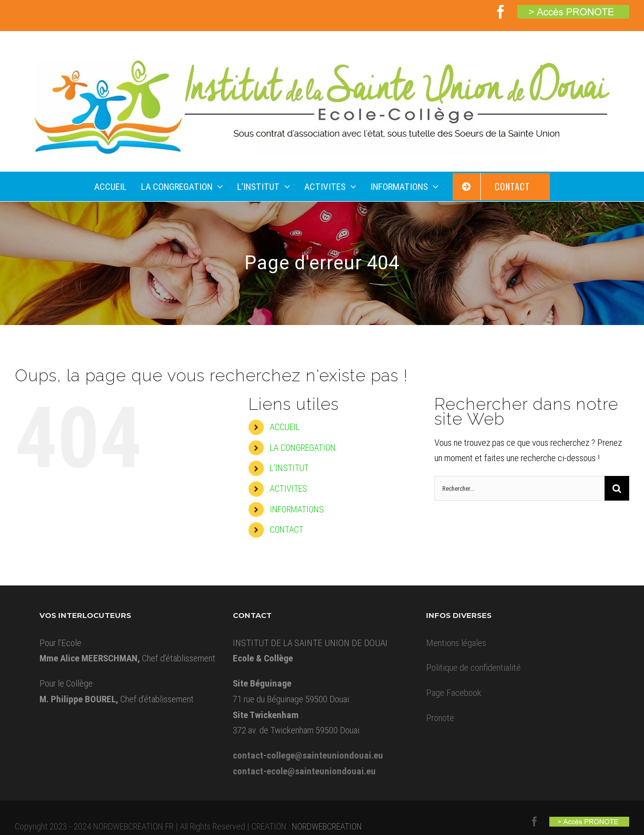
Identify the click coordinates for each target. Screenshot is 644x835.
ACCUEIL (285, 427)
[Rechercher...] (519, 488)
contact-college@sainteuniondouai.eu (308, 755)
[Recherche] (617, 488)
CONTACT (286, 529)
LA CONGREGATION (303, 448)
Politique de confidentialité (473, 668)
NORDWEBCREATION (327, 826)
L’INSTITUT (289, 468)
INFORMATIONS (297, 509)
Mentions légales (456, 643)
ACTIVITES (288, 489)
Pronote (440, 718)
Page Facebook (454, 693)
